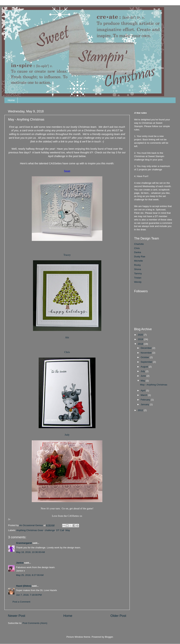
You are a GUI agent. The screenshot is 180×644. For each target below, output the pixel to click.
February (146, 400)
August (145, 367)
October (145, 357)
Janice (20, 563)
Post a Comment (21, 602)
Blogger (109, 637)
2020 (141, 335)
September (147, 362)
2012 (141, 410)
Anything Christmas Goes (30, 530)
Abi (67, 337)
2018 (141, 344)
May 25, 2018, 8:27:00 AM (30, 575)
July (143, 371)
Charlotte (139, 244)
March (144, 395)
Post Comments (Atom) (35, 623)
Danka (138, 252)
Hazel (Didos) (24, 586)
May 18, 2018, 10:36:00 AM (30, 552)
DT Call (60, 530)
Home (11, 100)
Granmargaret (24, 543)
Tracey (67, 255)
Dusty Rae (140, 257)
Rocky (137, 265)
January (145, 404)
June (144, 376)
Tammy (138, 273)
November (146, 353)
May (68, 530)
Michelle (139, 261)
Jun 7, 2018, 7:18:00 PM (29, 595)
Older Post (118, 616)
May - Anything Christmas (154, 385)
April (143, 390)
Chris (67, 352)
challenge (50, 530)
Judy (67, 435)
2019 (141, 339)
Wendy (138, 282)
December (146, 348)
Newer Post (17, 616)
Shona (138, 269)
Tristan (138, 278)
